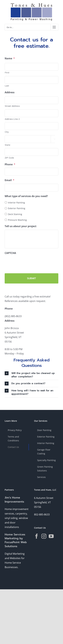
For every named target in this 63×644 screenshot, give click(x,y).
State (7, 145)
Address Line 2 (12, 119)
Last (7, 86)
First (7, 73)
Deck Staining (15, 214)
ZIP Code (9, 158)
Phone (10, 164)
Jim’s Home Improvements (14, 500)
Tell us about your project (21, 226)
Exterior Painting (17, 208)
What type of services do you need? (26, 196)
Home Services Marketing (15, 536)
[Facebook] (37, 536)
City (7, 132)
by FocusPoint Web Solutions (16, 542)
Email (9, 180)
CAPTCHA (10, 253)
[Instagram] (44, 536)
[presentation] (28, 262)
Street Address (12, 106)
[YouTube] (51, 536)
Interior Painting (16, 203)
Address (10, 92)
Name (10, 58)
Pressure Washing (17, 220)
